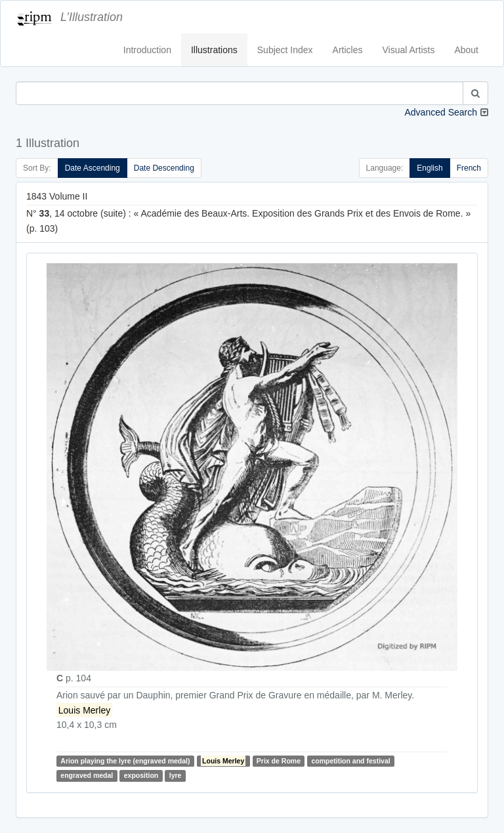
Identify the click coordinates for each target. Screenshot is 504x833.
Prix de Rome (279, 761)
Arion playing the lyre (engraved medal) (125, 761)
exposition (141, 775)
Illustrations (214, 50)
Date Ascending (93, 168)
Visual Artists (409, 50)
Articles (348, 50)
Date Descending (164, 168)
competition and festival (350, 761)
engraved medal (87, 775)
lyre (176, 775)
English (430, 168)
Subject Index (285, 50)
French (469, 168)
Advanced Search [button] (441, 112)
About (466, 50)
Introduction (147, 50)
